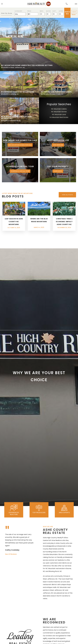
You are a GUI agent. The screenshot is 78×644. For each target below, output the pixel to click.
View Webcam (58, 145)
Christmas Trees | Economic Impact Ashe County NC (64, 222)
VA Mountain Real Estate (59, 117)
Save (74, 12)
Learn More (58, 171)
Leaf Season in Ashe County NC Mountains (14, 222)
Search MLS (67, 13)
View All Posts (67, 195)
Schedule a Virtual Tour (20, 171)
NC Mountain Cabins (59, 109)
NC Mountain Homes (59, 112)
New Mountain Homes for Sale (20, 145)
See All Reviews (11, 554)
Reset (74, 15)
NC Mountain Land (59, 114)
